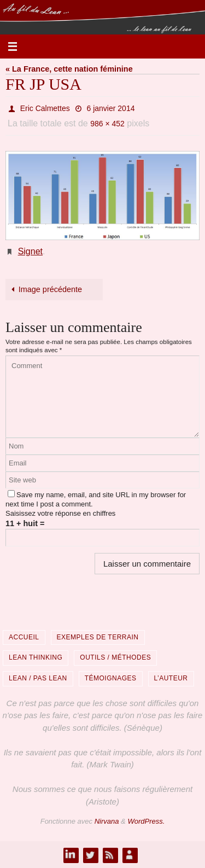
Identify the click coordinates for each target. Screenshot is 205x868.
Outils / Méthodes (115, 657)
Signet (30, 251)
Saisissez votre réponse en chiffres (60, 513)
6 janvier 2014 (111, 108)
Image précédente (45, 289)
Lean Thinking (36, 657)
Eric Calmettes (45, 108)
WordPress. (146, 821)
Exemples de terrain (98, 637)
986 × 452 (107, 124)
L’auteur (171, 678)
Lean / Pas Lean (38, 678)
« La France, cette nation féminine (69, 69)
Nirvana (107, 821)
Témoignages (111, 678)
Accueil (24, 637)
